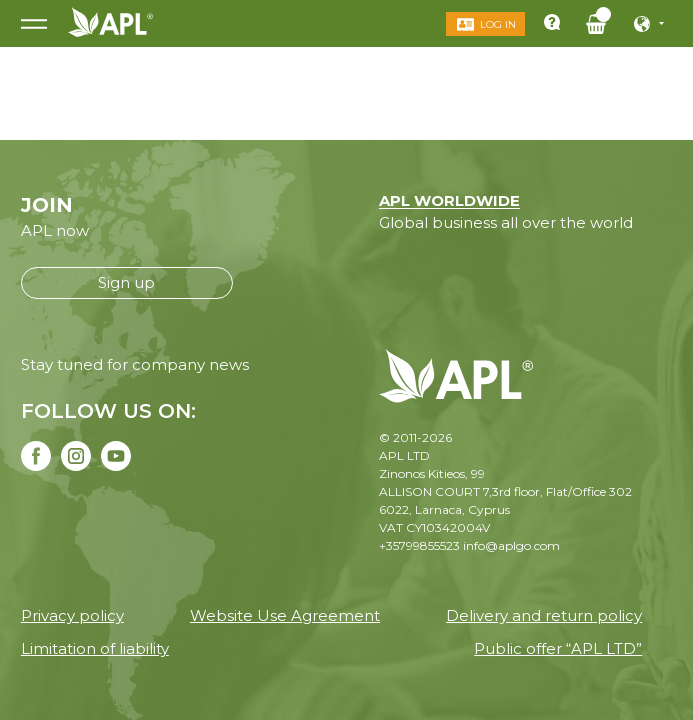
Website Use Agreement (285, 615)
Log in (498, 24)
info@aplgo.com (511, 545)
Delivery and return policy (544, 615)
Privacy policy (72, 615)
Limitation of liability (95, 648)
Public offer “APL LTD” (558, 648)
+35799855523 (419, 545)
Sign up (126, 282)
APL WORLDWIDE (449, 200)
